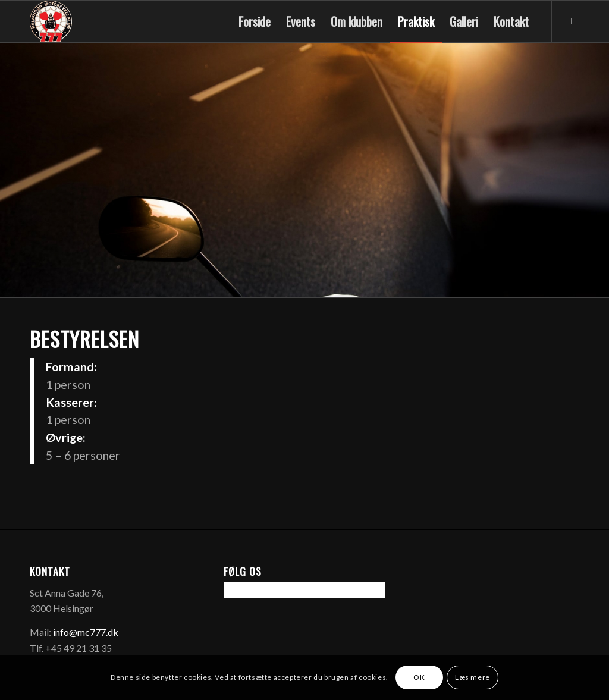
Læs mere (473, 677)
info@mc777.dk (86, 632)
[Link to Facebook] (570, 21)
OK (419, 677)
